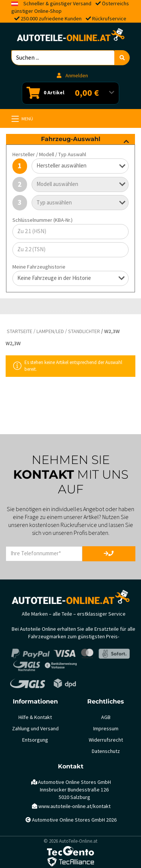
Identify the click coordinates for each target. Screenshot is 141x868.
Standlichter (84, 331)
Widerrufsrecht (106, 740)
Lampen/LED (50, 331)
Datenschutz (106, 751)
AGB (106, 717)
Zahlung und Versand (35, 729)
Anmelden (72, 76)
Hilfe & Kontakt (35, 717)
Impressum (106, 729)
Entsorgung (35, 740)
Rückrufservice (109, 19)
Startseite (20, 331)
